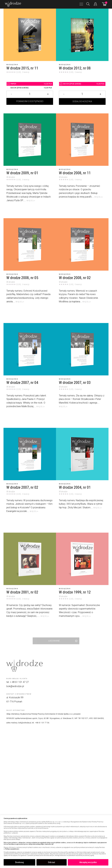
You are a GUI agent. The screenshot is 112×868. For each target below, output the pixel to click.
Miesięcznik (12, 65)
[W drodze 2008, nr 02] (82, 244)
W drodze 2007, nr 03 (75, 383)
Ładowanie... (55, 641)
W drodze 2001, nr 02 (22, 592)
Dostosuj (19, 862)
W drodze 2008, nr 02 (75, 278)
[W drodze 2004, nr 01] (82, 454)
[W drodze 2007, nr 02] (30, 454)
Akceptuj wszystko (88, 862)
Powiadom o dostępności (30, 106)
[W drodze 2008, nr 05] (30, 244)
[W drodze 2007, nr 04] (30, 349)
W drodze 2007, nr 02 (22, 487)
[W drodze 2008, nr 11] (82, 140)
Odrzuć (51, 862)
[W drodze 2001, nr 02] (30, 559)
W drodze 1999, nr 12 (75, 592)
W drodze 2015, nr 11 (22, 68)
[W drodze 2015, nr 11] (30, 35)
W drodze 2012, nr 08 (75, 68)
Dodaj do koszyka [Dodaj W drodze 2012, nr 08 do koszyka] (82, 106)
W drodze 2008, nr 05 (22, 278)
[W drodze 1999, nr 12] (82, 559)
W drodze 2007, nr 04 (22, 383)
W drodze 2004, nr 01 (75, 487)
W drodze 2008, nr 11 (75, 173)
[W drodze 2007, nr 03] (82, 349)
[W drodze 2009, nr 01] (30, 140)
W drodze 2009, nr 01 (22, 173)
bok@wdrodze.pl (15, 686)
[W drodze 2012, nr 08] (82, 35)
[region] (56, 842)
